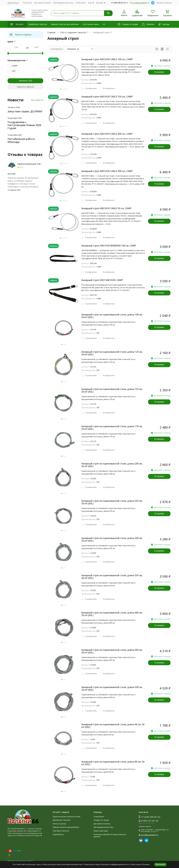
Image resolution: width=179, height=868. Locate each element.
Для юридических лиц (103, 827)
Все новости (37, 100)
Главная (51, 32)
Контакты (28, 3)
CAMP (15, 66)
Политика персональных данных (20, 861)
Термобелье (58, 834)
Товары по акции (101, 820)
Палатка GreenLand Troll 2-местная (34, 164)
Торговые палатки (61, 831)
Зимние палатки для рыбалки (65, 24)
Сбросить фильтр (25, 87)
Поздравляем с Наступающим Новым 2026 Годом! (24, 125)
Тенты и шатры (59, 824)
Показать (23, 81)
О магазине (99, 817)
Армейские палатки (38, 24)
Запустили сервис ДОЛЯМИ (25, 111)
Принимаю (160, 864)
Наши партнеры (101, 831)
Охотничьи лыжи (91, 24)
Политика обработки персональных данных (110, 835)
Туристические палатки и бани (66, 817)
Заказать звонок (164, 3)
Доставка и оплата (43, 3)
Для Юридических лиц (63, 3)
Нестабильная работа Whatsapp (21, 140)
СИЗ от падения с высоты (73, 32)
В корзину (159, 72)
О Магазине (81, 3)
